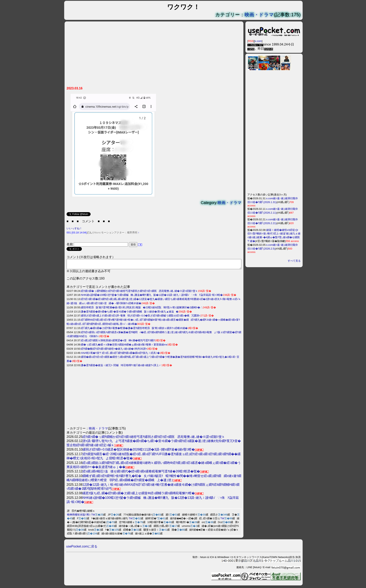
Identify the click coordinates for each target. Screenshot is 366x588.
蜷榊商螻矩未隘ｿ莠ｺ (79, 516)
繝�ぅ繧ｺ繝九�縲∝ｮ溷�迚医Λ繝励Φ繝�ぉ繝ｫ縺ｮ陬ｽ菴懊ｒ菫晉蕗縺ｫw (124, 346)
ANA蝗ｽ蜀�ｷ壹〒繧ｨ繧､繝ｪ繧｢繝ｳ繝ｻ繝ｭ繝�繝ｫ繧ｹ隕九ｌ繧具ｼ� (120, 355)
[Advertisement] (154, 55)
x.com (258, 41)
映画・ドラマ (259, 15)
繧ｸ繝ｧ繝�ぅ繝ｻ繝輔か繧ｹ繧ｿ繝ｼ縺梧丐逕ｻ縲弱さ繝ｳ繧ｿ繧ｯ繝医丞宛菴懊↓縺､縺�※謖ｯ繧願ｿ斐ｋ (139, 293)
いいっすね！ (74, 228)
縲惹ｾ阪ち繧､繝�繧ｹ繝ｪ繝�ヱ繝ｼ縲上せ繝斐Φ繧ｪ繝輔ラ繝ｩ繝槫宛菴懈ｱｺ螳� (139, 495)
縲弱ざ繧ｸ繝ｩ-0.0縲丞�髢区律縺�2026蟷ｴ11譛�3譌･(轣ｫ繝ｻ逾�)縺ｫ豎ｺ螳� (139, 451)
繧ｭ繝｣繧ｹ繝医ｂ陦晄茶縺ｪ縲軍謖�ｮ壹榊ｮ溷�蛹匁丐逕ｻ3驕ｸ (118, 342)
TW (93, 516)
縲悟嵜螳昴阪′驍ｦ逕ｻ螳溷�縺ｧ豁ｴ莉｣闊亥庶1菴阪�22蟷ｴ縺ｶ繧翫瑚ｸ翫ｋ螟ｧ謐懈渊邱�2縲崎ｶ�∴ (142, 309)
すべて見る (294, 261)
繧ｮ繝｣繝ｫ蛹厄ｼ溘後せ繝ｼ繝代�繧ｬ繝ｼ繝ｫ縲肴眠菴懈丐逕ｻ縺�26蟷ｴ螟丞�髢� (141, 473)
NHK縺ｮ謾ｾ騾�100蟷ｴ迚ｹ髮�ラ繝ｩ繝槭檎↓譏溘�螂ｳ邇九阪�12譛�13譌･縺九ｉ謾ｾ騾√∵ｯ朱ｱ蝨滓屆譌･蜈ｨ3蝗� (152, 297)
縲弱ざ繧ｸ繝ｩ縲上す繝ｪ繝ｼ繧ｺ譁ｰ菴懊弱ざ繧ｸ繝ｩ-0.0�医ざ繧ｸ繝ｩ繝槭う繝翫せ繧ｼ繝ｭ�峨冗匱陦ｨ (141, 317)
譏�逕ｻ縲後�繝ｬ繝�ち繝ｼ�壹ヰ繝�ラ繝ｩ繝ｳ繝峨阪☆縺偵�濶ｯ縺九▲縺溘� (130, 313)
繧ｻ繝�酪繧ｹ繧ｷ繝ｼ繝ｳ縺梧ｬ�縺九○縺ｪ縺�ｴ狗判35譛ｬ (114, 351)
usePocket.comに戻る (82, 548)
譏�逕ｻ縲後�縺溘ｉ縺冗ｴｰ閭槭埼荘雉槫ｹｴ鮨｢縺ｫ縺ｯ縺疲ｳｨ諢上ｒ (121, 367)
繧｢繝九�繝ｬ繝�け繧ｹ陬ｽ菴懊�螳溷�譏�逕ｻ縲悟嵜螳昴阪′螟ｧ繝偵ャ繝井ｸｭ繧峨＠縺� (134, 330)
